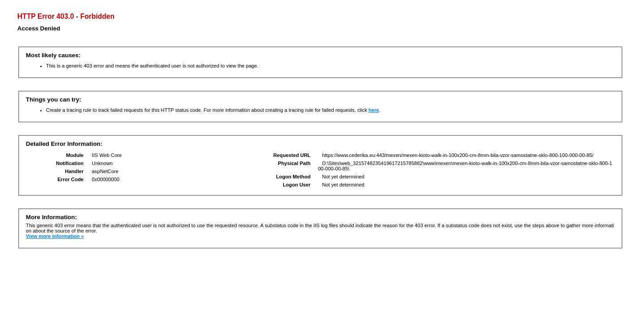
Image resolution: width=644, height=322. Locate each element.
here (374, 110)
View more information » (55, 236)
